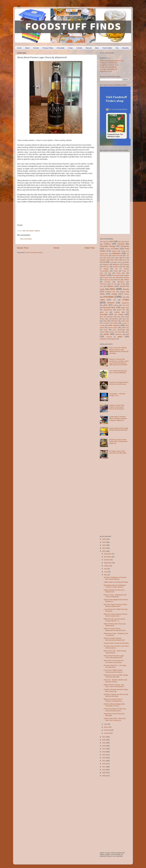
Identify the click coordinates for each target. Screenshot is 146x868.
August (107, 566)
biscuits (126, 289)
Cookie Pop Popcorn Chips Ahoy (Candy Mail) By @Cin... (115, 710)
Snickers (108, 282)
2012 (104, 764)
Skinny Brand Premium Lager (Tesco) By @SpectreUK (114, 657)
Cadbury (107, 244)
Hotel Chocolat (117, 256)
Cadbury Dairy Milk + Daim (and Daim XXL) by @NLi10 (115, 719)
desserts (111, 303)
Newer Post (23, 248)
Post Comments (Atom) (35, 253)
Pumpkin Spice (108, 278)
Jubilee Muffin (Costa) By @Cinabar (116, 582)
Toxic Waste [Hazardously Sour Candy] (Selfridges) (118, 372)
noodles (115, 323)
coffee (102, 300)
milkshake (114, 321)
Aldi (111, 241)
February (107, 730)
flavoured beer (109, 307)
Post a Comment (26, 239)
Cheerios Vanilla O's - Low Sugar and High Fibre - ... (115, 666)
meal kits (126, 319)
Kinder (125, 260)
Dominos (108, 249)
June (106, 572)
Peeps (124, 271)
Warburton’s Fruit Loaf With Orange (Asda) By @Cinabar (116, 676)
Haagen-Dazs (104, 254)
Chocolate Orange (108, 246)
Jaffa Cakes (107, 258)
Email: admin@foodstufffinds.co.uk (112, 61)
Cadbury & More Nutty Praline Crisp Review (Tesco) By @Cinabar (117, 407)
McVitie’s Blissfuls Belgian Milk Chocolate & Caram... (114, 705)
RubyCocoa (107, 280)
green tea (104, 312)
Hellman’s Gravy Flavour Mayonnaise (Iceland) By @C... (115, 629)
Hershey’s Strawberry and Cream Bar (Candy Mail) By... (115, 578)
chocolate (108, 297)
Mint (124, 267)
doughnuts (125, 303)
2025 (104, 542)
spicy (127, 332)
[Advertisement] (58, 214)
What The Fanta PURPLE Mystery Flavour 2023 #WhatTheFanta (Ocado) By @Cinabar (119, 350)
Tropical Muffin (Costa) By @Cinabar (116, 643)
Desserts (125, 48)
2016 (104, 752)
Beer (97, 48)
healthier (117, 312)
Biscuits (89, 48)
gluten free (121, 310)
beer (24, 231)
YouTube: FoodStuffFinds (108, 69)
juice (119, 317)
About (27, 48)
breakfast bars (110, 292)
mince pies (125, 321)
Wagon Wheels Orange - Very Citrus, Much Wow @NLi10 (114, 686)
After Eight (103, 242)
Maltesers (116, 264)
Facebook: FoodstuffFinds (109, 63)
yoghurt (113, 339)
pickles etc (125, 328)
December (108, 554)
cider (124, 297)
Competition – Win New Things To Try (117, 395)
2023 (104, 548)
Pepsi (102, 273)
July (106, 569)
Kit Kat (103, 262)
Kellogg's (103, 260)
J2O (128, 256)
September (108, 563)
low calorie (30, 231)
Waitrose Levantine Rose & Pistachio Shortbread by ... (114, 700)
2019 (104, 743)
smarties (112, 332)
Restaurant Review (122, 277)
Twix (101, 286)
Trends (123, 284)
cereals (114, 294)
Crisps (70, 48)
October (107, 560)
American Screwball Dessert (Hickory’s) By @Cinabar (119, 383)
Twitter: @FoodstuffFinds (108, 67)
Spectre (37, 231)
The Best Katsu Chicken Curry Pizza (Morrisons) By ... (116, 647)
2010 (104, 770)
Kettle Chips (114, 260)
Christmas (125, 246)
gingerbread (108, 310)
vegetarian (103, 339)
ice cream (119, 314)
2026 (104, 539)
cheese (126, 294)
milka (105, 321)
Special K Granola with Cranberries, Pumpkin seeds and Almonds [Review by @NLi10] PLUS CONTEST (119, 362)
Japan (117, 258)
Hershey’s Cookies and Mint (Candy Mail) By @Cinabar (116, 695)
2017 (104, 749)
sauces (102, 332)
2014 (104, 758)
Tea (117, 48)
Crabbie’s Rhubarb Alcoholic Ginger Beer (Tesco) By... (116, 690)
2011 (104, 767)
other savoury (114, 325)
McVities (116, 267)
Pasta (116, 271)
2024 (104, 545)
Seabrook (117, 280)
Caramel (121, 244)
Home (19, 48)
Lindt (112, 262)
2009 (104, 773)
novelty (102, 325)
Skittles (126, 280)
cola (114, 300)
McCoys (106, 267)
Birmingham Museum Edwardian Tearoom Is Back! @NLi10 (115, 586)
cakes (102, 294)
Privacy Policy (48, 48)
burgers (123, 292)
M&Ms (127, 262)
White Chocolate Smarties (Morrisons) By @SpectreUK (114, 639)
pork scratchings (119, 330)
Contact (36, 48)
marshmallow (113, 319)
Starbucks (121, 282)
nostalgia (124, 323)
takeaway (119, 334)
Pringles (126, 275)
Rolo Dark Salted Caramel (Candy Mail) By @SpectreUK (115, 605)
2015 (104, 755)
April (106, 724)
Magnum (106, 264)
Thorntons (103, 284)
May (106, 575)
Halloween (116, 253)
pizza (106, 330)
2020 (104, 740)
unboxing (109, 337)
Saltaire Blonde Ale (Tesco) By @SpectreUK (114, 591)
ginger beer (125, 308)
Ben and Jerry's (124, 242)
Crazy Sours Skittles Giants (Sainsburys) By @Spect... (114, 671)
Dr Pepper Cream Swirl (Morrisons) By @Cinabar (118, 452)
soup (119, 332)
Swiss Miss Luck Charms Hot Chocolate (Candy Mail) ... (114, 661)
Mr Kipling (104, 269)
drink (105, 305)
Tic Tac (114, 284)
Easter (116, 249)
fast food (126, 305)
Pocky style (121, 273)
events (116, 305)
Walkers (110, 286)
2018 (104, 746)
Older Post (90, 248)
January (107, 733)
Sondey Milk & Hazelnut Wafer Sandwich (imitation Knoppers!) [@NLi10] (118, 418)
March (106, 727)
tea (128, 334)
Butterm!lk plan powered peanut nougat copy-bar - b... (115, 620)
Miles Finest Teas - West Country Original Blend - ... (115, 652)
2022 (104, 551)
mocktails (106, 323)
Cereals (79, 48)
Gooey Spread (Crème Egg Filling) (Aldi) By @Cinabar (119, 429)
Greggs (123, 251)
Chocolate (61, 48)
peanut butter (113, 328)
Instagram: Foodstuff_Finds (109, 65)
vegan (120, 337)
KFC (124, 258)
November (108, 557)
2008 (104, 776)
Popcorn (103, 275)
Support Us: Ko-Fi (106, 71)
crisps (126, 300)
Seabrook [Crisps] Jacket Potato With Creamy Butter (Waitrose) (118, 441)
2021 (104, 737)
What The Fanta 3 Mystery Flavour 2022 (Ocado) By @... (116, 615)
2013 (104, 761)
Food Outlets (107, 48)
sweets (106, 334)
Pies (110, 273)
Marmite (126, 264)
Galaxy (114, 251)
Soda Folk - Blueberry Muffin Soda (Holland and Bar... (115, 681)
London (119, 262)
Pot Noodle (116, 275)
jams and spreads (106, 317)
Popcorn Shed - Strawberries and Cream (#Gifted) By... (115, 596)
